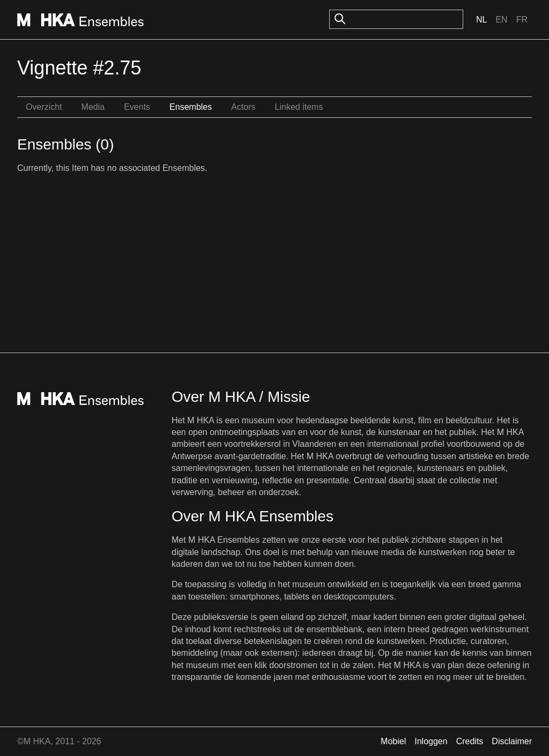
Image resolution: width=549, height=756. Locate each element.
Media (93, 107)
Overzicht (44, 107)
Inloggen (431, 741)
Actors (243, 107)
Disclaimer (512, 741)
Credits (470, 741)
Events (137, 107)
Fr (522, 20)
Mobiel (393, 741)
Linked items (299, 107)
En (501, 20)
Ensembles (191, 107)
